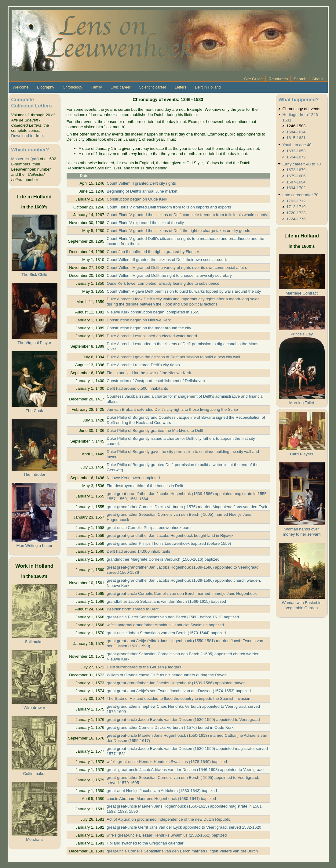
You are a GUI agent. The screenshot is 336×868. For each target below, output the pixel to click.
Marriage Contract (302, 293)
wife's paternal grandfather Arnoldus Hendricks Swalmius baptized (165, 625)
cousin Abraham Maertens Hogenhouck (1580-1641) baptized (161, 799)
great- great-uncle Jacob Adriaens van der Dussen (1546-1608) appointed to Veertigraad (185, 770)
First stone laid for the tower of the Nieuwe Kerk (149, 373)
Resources (278, 79)
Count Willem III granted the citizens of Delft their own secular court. (167, 260)
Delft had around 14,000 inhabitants (138, 551)
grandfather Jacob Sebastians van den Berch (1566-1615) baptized (166, 601)
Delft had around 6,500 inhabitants (137, 388)
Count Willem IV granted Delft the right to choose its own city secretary (169, 275)
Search (300, 79)
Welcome (21, 87)
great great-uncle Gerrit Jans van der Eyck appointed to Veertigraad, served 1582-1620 (184, 827)
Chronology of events (301, 109)
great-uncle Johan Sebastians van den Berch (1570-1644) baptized (166, 633)
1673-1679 (296, 170)
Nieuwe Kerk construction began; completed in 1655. (153, 312)
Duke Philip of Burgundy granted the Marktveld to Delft (155, 430)
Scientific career (153, 87)
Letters (181, 87)
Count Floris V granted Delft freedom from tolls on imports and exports (169, 207)
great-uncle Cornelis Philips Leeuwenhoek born (149, 528)
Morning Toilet (302, 403)
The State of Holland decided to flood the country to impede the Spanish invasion (178, 698)
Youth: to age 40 (297, 145)
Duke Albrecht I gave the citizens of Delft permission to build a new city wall (173, 357)
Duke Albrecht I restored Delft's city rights (143, 365)
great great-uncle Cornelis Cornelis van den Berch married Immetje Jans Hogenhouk (182, 593)
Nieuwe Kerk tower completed (133, 478)
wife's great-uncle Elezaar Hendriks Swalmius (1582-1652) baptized (167, 835)
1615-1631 (296, 138)
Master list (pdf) (25, 159)
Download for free (27, 136)
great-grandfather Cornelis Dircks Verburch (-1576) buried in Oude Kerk (170, 727)
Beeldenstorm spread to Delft (133, 609)
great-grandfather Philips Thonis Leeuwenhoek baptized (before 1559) (169, 543)
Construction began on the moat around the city (149, 328)
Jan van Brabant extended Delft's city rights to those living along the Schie (172, 409)
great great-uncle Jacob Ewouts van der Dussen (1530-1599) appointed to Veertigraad (183, 720)
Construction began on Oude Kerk (137, 199)
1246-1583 (296, 126)
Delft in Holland (208, 87)
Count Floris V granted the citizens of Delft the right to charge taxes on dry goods (178, 231)
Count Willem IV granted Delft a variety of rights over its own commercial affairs (177, 268)
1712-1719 (296, 207)
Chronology (72, 87)
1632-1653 (296, 151)
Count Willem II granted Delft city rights (141, 183)
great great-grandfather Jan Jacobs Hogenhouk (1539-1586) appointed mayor (176, 683)
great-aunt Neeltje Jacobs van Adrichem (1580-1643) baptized (162, 791)
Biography (46, 87)
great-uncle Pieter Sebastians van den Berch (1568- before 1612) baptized (173, 617)
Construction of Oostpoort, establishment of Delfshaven (156, 381)
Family (96, 87)
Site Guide (253, 79)
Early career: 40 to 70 (302, 164)
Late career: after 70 (301, 195)
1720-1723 (296, 213)
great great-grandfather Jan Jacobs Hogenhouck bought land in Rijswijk (170, 535)
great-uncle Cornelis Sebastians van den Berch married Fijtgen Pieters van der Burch (182, 851)
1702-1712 (296, 201)
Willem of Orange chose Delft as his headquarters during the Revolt (166, 675)
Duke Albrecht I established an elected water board (152, 336)
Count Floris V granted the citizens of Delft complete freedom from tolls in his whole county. (187, 215)
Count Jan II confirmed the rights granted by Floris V (153, 252)
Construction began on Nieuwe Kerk (139, 320)
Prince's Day (302, 334)
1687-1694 (296, 182)
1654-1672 (296, 157)
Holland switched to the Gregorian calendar (145, 843)
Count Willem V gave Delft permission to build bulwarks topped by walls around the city (184, 291)
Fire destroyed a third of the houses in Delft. (145, 486)
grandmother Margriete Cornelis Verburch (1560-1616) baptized (163, 559)
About (318, 79)
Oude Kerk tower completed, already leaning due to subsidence (163, 283)
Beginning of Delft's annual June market (142, 191)
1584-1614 (296, 132)
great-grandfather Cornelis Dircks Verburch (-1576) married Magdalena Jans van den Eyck (187, 507)
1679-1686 (296, 176)
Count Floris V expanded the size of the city (145, 223)
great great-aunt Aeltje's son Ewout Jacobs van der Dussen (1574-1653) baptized (179, 691)
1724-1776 (296, 219)
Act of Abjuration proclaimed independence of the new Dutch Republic (169, 819)
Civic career (121, 87)
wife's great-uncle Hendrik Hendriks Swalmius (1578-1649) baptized (167, 762)
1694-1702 (296, 188)
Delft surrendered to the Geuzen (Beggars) (144, 667)
